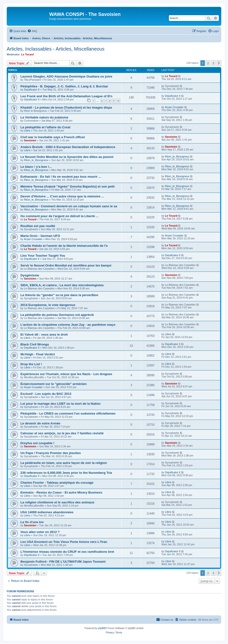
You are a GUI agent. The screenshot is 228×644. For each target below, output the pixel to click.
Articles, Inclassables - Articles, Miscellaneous (56, 49)
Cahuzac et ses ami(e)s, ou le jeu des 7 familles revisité (62, 433)
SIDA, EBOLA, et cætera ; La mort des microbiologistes (62, 285)
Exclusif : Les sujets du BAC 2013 (46, 394)
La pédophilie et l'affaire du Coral (45, 127)
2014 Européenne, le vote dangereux (48, 305)
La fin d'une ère (32, 522)
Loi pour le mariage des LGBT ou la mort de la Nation (60, 404)
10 (118, 101)
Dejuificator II (32, 90)
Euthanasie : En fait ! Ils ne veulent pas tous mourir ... (61, 177)
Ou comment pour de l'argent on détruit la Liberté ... (59, 216)
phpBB (102, 628)
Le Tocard (28, 54)
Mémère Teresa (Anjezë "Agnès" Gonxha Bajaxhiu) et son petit (68, 186)
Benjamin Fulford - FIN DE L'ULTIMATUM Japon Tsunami (63, 562)
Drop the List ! (31, 364)
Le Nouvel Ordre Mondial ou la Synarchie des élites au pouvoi (67, 157)
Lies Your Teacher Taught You (43, 256)
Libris (27, 130)
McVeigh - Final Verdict (38, 354)
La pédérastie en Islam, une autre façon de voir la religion (64, 463)
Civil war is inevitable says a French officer (53, 137)
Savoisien (30, 140)
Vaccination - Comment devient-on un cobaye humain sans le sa (69, 206)
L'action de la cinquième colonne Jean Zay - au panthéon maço (68, 325)
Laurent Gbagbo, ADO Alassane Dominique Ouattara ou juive (66, 76)
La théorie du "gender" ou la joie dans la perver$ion (59, 295)
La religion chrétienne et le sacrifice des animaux (57, 502)
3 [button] (213, 63)
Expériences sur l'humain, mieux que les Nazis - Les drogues (66, 374)
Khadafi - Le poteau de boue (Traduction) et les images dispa (66, 107)
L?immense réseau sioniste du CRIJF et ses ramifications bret (67, 552)
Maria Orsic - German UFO (40, 236)
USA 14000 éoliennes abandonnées (47, 512)
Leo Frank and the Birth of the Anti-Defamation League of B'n (66, 96)
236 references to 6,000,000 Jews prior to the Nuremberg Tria (66, 473)
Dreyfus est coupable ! (37, 443)
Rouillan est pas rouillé (38, 226)
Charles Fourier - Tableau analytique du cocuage (57, 483)
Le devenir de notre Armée (40, 423)
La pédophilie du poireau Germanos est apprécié (57, 315)
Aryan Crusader (174, 107)
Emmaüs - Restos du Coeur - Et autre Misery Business (61, 492)
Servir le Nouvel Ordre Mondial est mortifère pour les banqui (66, 265)
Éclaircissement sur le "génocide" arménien (54, 384)
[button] (219, 63)
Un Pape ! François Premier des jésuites (51, 453)
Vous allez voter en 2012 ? (40, 532)
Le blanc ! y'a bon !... (36, 167)
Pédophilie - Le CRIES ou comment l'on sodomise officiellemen (68, 413)
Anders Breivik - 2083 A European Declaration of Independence (68, 147)
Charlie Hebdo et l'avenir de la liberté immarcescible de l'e (64, 246)
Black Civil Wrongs (35, 344)
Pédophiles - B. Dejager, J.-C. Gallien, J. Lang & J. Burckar (64, 86)
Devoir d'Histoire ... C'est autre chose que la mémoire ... (62, 196)
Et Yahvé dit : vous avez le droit (44, 335)
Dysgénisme (30, 275)
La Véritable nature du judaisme (44, 117)
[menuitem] (32, 31)
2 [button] (208, 63)
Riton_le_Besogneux (36, 160)
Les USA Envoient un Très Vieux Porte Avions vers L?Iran (64, 542)
